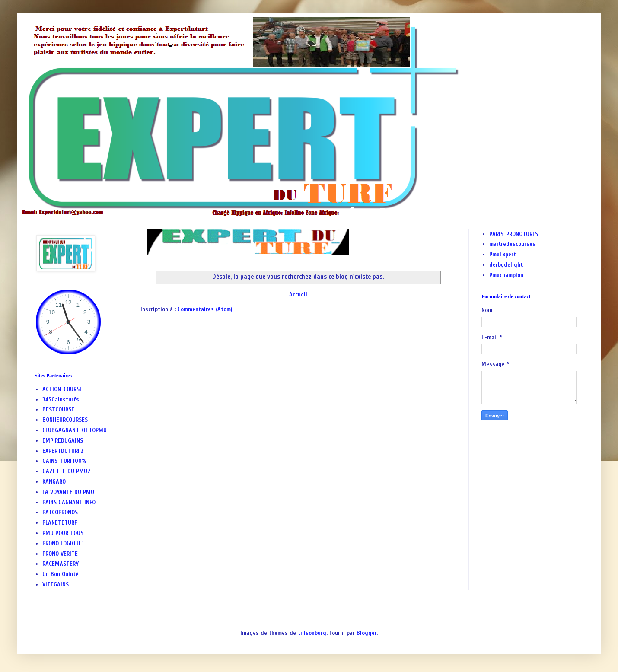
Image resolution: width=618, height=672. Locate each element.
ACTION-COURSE (62, 389)
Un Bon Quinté (61, 574)
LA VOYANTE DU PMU (68, 492)
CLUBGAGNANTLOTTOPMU (75, 430)
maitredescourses (512, 244)
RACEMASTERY (61, 564)
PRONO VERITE (60, 554)
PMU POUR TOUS (63, 533)
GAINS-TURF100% (64, 461)
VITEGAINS (56, 584)
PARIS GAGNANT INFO (69, 502)
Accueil (298, 295)
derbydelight (506, 265)
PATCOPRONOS (60, 512)
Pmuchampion (506, 275)
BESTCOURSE (58, 409)
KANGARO (54, 482)
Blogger (366, 633)
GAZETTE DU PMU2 (66, 471)
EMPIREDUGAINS (63, 441)
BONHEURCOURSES (65, 420)
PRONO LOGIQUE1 (63, 543)
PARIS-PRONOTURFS (514, 234)
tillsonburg (312, 633)
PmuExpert (503, 254)
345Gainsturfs (61, 400)
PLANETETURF (60, 523)
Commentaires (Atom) (205, 309)
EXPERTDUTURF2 (63, 451)
